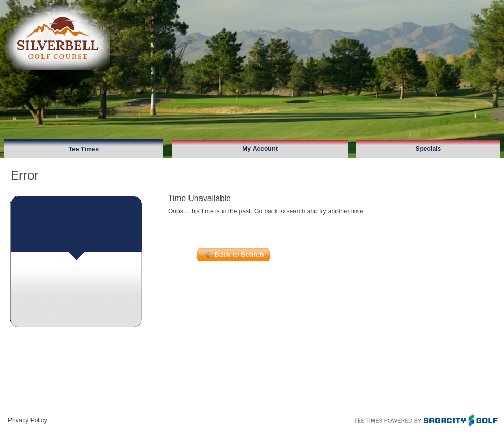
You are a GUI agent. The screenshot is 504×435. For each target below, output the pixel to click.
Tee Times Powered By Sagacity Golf (425, 419)
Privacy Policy (28, 420)
